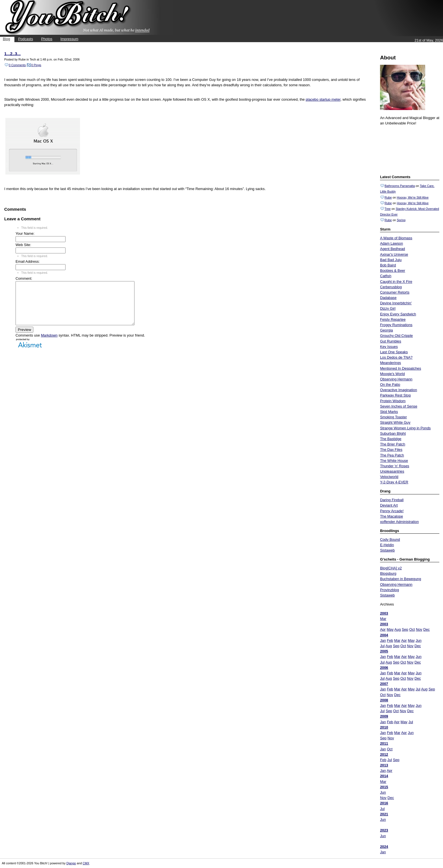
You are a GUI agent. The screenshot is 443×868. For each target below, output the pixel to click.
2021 (384, 814)
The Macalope (391, 516)
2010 (384, 727)
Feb (390, 640)
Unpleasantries (392, 471)
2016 (384, 803)
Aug (398, 629)
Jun (419, 640)
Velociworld (389, 477)
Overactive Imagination (399, 390)
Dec (426, 629)
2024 (384, 847)
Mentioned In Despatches (400, 368)
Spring (401, 220)
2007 (384, 684)
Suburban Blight (393, 433)
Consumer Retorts (395, 292)
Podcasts (26, 39)
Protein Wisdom (393, 401)
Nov (419, 629)
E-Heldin (387, 545)
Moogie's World (392, 374)
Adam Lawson (391, 243)
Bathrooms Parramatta (400, 186)
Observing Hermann (396, 379)
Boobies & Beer (393, 271)
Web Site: (23, 245)
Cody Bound (390, 539)
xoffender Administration (399, 522)
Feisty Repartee (393, 319)
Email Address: (28, 261)
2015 (384, 787)
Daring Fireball (392, 500)
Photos (47, 39)
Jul (382, 646)
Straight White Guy (395, 422)
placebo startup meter (323, 99)
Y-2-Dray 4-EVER (394, 482)
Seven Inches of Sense (399, 406)
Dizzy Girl (388, 308)
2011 (384, 743)
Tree (388, 209)
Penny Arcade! (392, 511)
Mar (383, 619)
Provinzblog (389, 590)
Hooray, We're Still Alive (412, 197)
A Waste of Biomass (396, 238)
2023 (384, 830)
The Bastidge (391, 439)
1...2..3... (12, 54)
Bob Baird (388, 265)
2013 (384, 765)
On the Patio (390, 385)
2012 (384, 754)
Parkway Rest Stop (395, 395)
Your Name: (25, 233)
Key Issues (389, 347)
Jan (383, 640)
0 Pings (36, 65)
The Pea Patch (392, 455)
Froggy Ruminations (396, 325)
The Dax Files (391, 450)
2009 (384, 716)
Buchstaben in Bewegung (400, 579)
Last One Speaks (394, 352)
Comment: (24, 278)
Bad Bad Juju (391, 260)
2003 (384, 613)
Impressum (69, 39)
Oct (412, 629)
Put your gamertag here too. (409, 149)
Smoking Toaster (393, 417)
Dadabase (388, 298)
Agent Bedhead (392, 249)
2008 (384, 700)
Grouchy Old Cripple (396, 336)
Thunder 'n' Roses (395, 466)
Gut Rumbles (391, 341)
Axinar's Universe (394, 254)
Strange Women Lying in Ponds (405, 428)
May (390, 629)
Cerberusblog (391, 287)
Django (71, 863)
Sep (405, 629)
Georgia (386, 330)
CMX (86, 863)
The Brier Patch (393, 444)
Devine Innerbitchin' (396, 303)
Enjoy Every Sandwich (398, 314)
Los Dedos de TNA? (396, 357)
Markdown (49, 344)
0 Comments (17, 65)
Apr (383, 629)
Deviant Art (389, 505)
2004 (384, 635)
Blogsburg (388, 573)
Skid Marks (389, 412)
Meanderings (390, 363)
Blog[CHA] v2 (391, 568)
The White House (394, 461)
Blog (6, 39)
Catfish (386, 276)
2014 (384, 776)
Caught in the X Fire (396, 282)
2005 (384, 651)
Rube (388, 197)
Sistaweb (387, 550)
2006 (384, 668)
